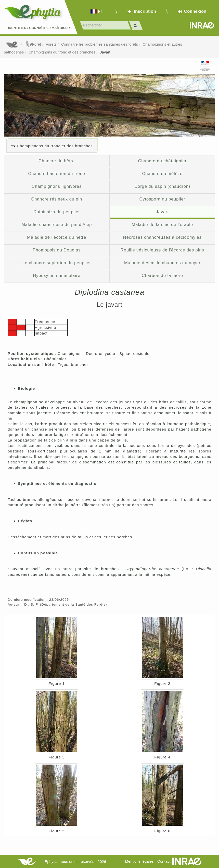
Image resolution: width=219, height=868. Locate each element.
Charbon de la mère (162, 275)
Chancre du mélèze (162, 173)
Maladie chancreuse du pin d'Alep (57, 224)
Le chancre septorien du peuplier (57, 263)
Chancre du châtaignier (162, 161)
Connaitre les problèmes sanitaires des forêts (100, 44)
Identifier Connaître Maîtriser (39, 28)
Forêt (33, 44)
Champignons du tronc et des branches (62, 52)
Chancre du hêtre (57, 161)
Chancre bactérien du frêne (57, 173)
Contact (164, 861)
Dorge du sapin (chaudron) (162, 186)
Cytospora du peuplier (163, 199)
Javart (105, 52)
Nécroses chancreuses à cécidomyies (162, 237)
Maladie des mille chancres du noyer (162, 263)
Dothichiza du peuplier (57, 212)
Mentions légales (139, 861)
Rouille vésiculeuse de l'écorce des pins (162, 250)
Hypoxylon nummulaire (57, 275)
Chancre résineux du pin (57, 199)
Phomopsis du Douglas (57, 250)
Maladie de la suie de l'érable (162, 224)
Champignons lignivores (57, 186)
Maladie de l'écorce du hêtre (57, 237)
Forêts (51, 44)
